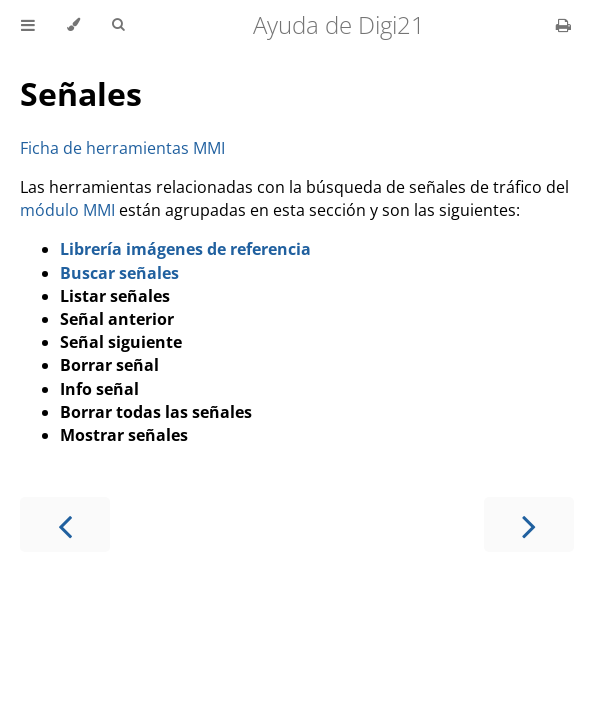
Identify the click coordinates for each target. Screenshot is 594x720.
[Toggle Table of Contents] (28, 25)
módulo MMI (67, 210)
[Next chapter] (529, 524)
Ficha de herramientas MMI (122, 148)
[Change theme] (73, 25)
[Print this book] (563, 25)
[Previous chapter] (65, 524)
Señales (81, 93)
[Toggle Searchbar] (118, 25)
